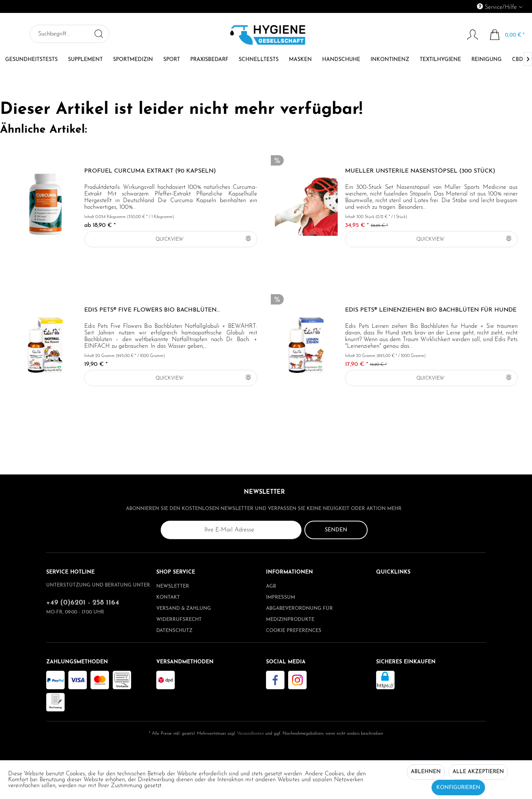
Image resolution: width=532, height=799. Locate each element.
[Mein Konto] (469, 35)
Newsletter (173, 586)
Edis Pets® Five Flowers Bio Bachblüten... (152, 310)
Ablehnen (426, 772)
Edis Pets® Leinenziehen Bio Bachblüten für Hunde (431, 310)
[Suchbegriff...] (69, 34)
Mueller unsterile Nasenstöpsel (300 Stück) (420, 171)
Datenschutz (174, 631)
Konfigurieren (458, 788)
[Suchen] (99, 34)
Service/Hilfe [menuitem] (498, 7)
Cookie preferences (294, 631)
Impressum (281, 597)
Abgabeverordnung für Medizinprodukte (299, 614)
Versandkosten (250, 734)
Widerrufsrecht (179, 620)
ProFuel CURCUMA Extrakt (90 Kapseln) (150, 171)
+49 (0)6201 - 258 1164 (83, 603)
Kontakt (168, 597)
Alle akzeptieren (478, 772)
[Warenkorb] (507, 35)
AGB (271, 586)
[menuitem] (466, 6)
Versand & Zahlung (184, 608)
